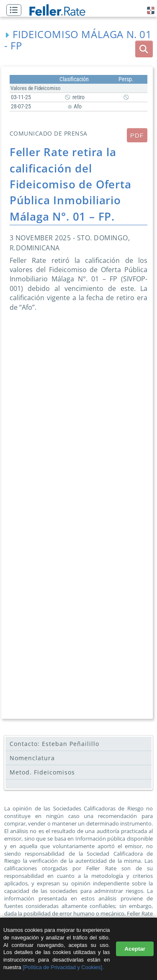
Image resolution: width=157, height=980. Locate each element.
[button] (16, 10)
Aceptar (135, 949)
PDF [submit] (137, 136)
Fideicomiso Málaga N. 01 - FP (78, 40)
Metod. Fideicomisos (42, 772)
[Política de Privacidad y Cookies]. (63, 967)
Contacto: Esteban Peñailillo (54, 744)
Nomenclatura (32, 758)
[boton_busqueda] (144, 49)
